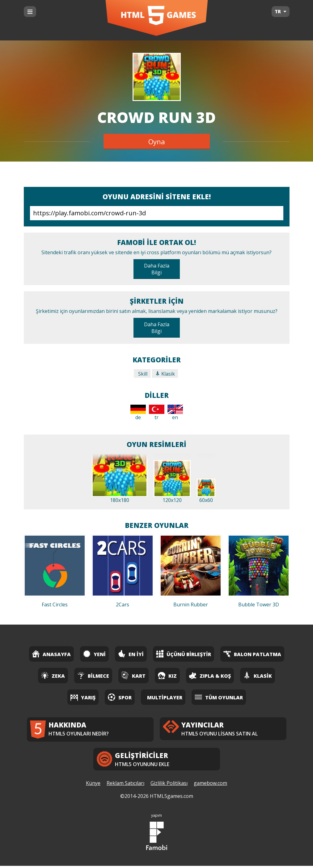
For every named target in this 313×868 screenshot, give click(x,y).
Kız (167, 675)
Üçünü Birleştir (184, 654)
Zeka (53, 675)
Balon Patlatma (252, 654)
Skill (142, 374)
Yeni (94, 654)
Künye (93, 786)
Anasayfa (51, 654)
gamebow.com (210, 786)
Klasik (165, 374)
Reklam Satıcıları (125, 786)
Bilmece (93, 675)
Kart (133, 675)
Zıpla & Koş (210, 675)
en (175, 413)
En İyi (131, 654)
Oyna (157, 141)
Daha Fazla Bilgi (157, 269)
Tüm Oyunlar (219, 697)
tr (157, 413)
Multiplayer (165, 697)
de (138, 413)
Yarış (83, 697)
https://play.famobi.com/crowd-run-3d (157, 213)
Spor (120, 697)
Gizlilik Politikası (169, 786)
